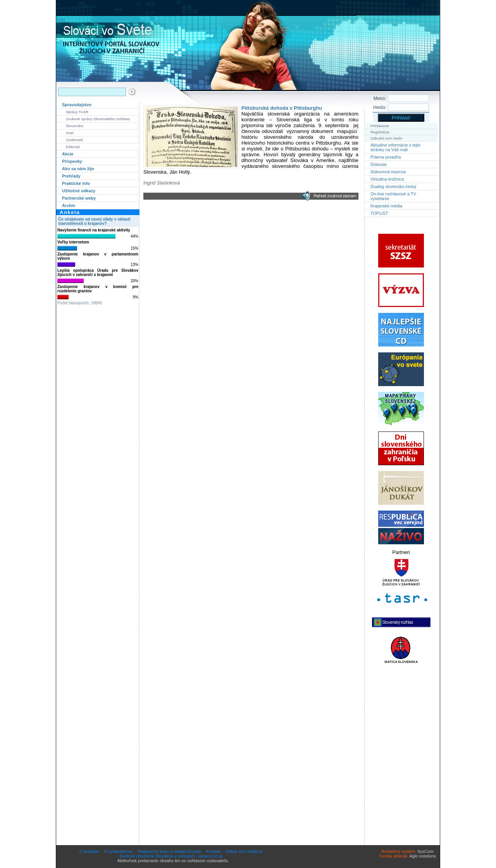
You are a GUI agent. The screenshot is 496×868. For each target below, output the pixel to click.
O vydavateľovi (118, 851)
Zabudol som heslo (386, 138)
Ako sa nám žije (78, 169)
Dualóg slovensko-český (394, 186)
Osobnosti (74, 140)
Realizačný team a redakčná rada (169, 851)
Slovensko (75, 126)
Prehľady (71, 176)
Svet (70, 133)
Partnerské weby (79, 198)
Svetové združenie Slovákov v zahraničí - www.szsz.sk (171, 856)
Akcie (68, 154)
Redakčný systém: (399, 851)
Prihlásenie (380, 126)
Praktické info (76, 183)
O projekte (89, 851)
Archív (69, 205)
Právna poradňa (386, 157)
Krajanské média (386, 206)
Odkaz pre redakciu (244, 851)
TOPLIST (379, 213)
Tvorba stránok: (394, 856)
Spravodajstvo (77, 105)
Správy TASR (77, 112)
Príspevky (72, 161)
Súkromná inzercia (388, 172)
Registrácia (380, 132)
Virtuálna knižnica (387, 179)
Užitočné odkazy (79, 191)
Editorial (73, 147)
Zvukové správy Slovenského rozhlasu (98, 119)
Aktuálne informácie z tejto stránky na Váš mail (395, 147)
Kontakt (213, 851)
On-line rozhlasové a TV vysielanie (393, 196)
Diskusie (379, 164)
